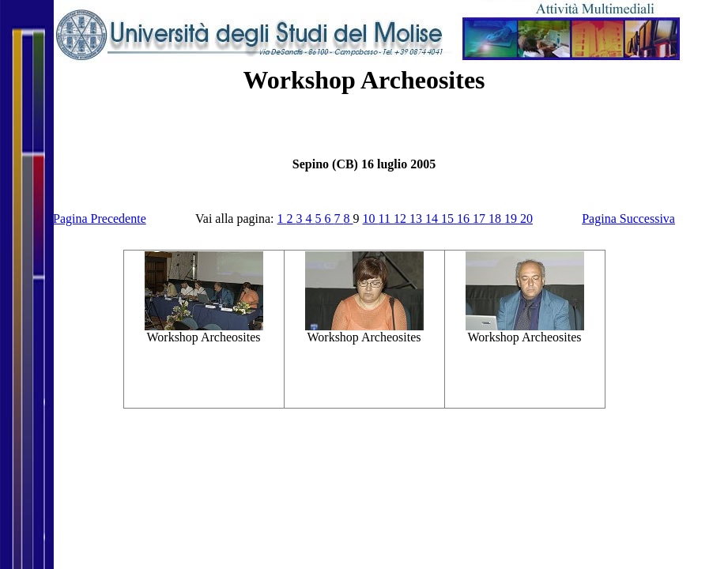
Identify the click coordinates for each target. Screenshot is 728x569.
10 (371, 219)
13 (417, 219)
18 (496, 219)
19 (512, 219)
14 (433, 219)
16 (465, 219)
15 (449, 219)
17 (481, 219)
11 (386, 219)
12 (402, 219)
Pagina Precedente (100, 219)
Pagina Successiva (628, 219)
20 (526, 219)
